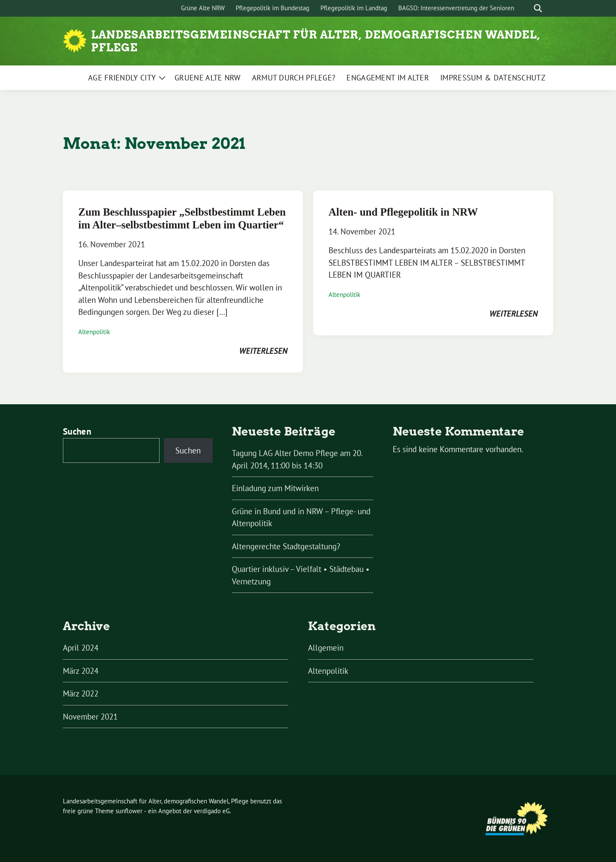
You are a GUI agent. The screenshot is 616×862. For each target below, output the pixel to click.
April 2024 (81, 648)
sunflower (129, 811)
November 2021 (90, 717)
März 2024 (81, 671)
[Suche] (526, 8)
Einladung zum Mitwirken (275, 488)
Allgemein (326, 648)
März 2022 (81, 693)
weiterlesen (263, 351)
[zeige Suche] (538, 8)
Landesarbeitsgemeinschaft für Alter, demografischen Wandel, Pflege (316, 41)
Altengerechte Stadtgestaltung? (286, 546)
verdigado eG (212, 811)
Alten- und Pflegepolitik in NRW (403, 212)
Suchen (77, 431)
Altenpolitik (94, 332)
